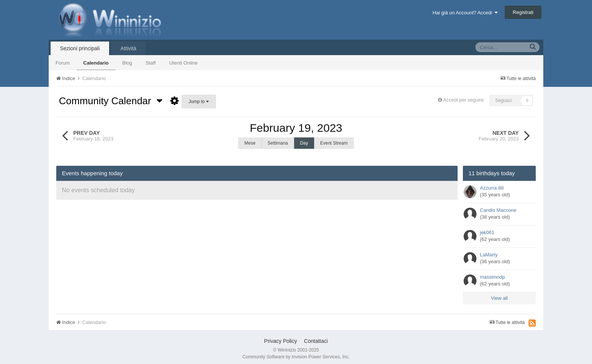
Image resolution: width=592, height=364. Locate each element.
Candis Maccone (498, 206)
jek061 (487, 229)
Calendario (96, 63)
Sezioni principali (80, 48)
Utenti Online (183, 63)
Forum (63, 63)
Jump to (199, 102)
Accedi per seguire (464, 100)
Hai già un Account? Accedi (465, 13)
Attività (128, 48)
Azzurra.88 (492, 184)
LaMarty (489, 251)
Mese (250, 143)
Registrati (523, 12)
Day (304, 143)
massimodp (492, 273)
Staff (151, 63)
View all (499, 294)
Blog (127, 63)
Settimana (278, 143)
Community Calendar (111, 101)
